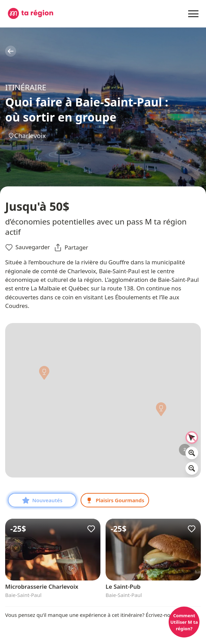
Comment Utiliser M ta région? (184, 622)
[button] (161, 411)
